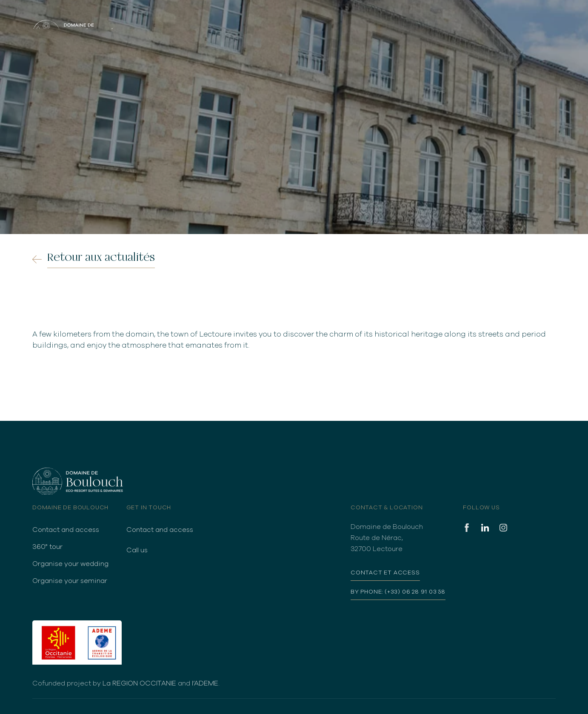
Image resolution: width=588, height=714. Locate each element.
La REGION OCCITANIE (139, 683)
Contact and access (66, 530)
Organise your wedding (70, 564)
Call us (137, 550)
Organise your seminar (70, 581)
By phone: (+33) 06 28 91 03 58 (398, 592)
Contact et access (385, 573)
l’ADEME (205, 683)
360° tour (47, 547)
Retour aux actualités (101, 257)
